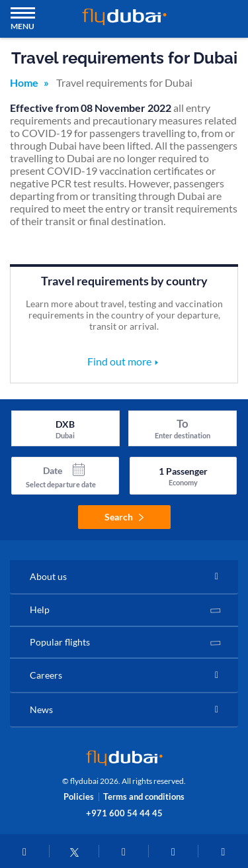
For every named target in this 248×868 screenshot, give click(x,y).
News (41, 709)
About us (48, 576)
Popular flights (60, 642)
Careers (46, 675)
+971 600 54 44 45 (124, 813)
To (183, 423)
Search (124, 517)
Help (40, 609)
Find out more (119, 361)
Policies (79, 797)
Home (24, 82)
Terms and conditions (144, 797)
